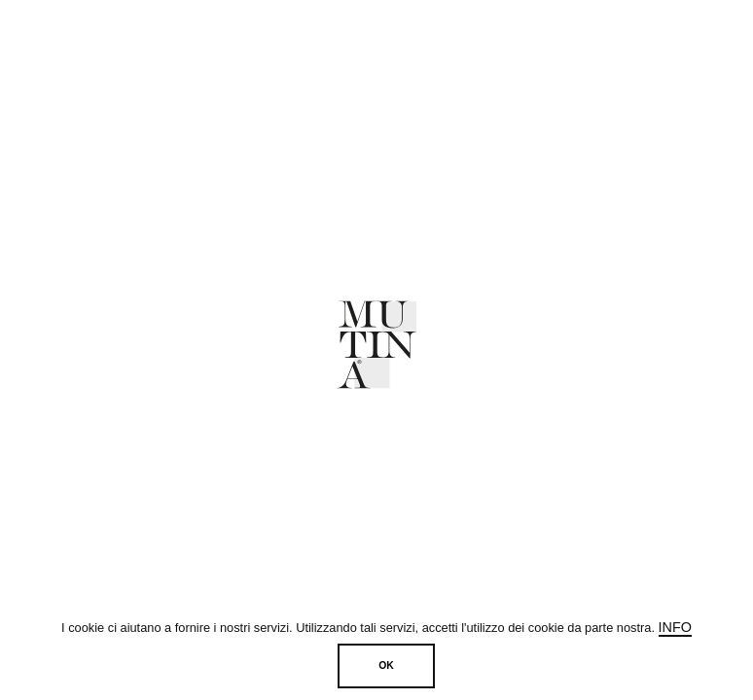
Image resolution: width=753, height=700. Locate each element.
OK (386, 665)
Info (675, 627)
